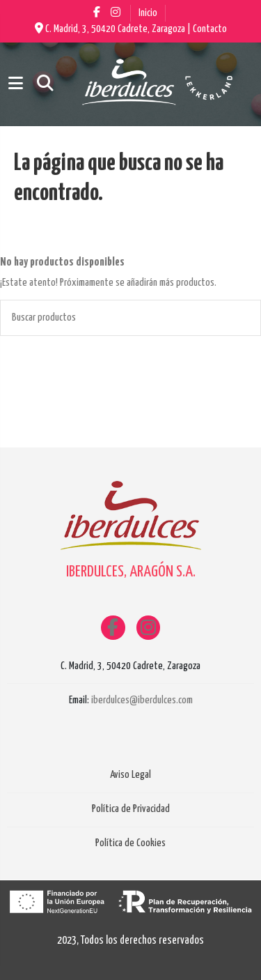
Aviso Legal (130, 775)
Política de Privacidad (131, 809)
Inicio (148, 13)
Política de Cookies (130, 843)
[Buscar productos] (244, 318)
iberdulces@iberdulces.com (142, 700)
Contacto (210, 29)
